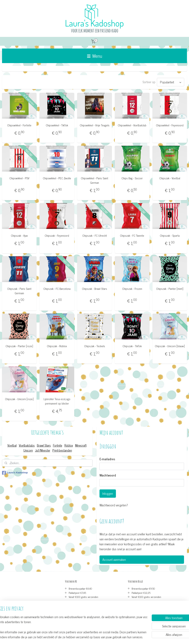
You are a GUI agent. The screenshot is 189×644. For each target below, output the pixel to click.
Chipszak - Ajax (19, 236)
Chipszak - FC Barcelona (57, 289)
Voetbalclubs (27, 445)
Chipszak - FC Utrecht (95, 236)
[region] (70, 627)
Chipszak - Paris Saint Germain (19, 291)
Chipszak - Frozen (132, 289)
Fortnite (58, 445)
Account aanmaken (114, 560)
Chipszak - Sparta (170, 236)
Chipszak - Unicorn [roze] (19, 399)
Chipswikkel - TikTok (57, 125)
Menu (95, 56)
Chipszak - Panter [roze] (19, 346)
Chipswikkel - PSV (19, 178)
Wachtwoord (108, 475)
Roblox (69, 445)
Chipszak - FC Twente (132, 236)
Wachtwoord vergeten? (114, 505)
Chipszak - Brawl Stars (94, 289)
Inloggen (108, 493)
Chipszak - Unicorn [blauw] (170, 346)
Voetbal (12, 445)
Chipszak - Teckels (95, 346)
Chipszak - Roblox (57, 346)
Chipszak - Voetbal (170, 178)
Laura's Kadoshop (15, 473)
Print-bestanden (62, 450)
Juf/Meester (43, 450)
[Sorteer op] (171, 82)
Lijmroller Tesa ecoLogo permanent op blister (57, 401)
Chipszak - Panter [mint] (170, 289)
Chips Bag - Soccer (132, 178)
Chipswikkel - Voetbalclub (132, 125)
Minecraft (81, 445)
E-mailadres (107, 459)
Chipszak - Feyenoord (57, 236)
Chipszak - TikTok (132, 346)
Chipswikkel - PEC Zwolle (57, 178)
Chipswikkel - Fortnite (19, 125)
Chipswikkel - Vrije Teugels (95, 125)
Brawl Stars (44, 445)
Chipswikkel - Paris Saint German (94, 180)
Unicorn (28, 450)
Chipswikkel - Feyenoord (170, 125)
